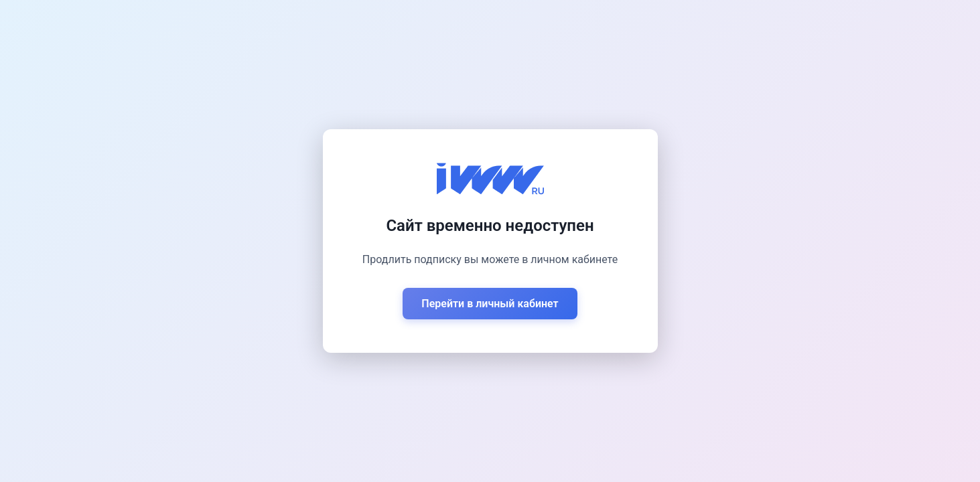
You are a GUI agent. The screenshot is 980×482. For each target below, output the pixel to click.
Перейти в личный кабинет (490, 304)
